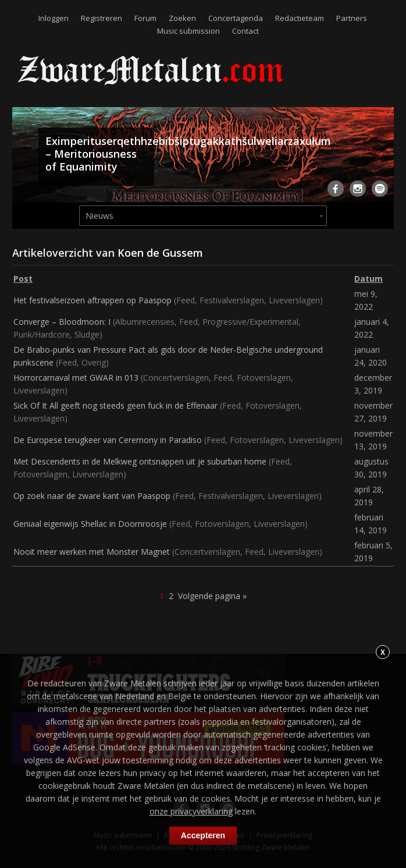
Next (383, 159)
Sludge (87, 334)
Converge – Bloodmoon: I (62, 322)
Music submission (188, 31)
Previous (23, 159)
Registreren (101, 18)
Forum (145, 18)
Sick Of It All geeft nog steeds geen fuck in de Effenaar (115, 405)
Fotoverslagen (264, 378)
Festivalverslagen (232, 300)
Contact (245, 31)
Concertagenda (236, 18)
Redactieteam (300, 18)
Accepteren (203, 835)
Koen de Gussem (160, 253)
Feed (186, 300)
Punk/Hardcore (42, 334)
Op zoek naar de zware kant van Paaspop (92, 496)
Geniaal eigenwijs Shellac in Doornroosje (90, 524)
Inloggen (54, 18)
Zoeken (182, 18)
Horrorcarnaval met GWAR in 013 (76, 378)
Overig (94, 362)
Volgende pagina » (212, 596)
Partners (352, 18)
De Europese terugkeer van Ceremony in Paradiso (108, 440)
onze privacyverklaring (191, 811)
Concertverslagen (176, 378)
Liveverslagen (294, 300)
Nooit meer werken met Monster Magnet (92, 552)
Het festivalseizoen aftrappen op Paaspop (92, 300)
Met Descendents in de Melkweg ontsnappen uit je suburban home (140, 461)
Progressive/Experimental (250, 322)
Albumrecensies (145, 322)
